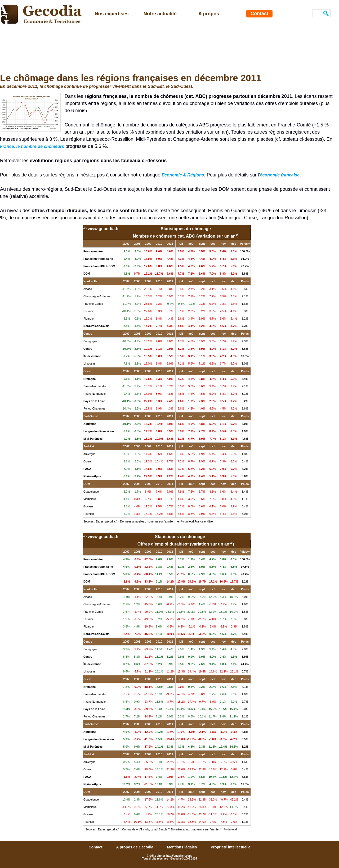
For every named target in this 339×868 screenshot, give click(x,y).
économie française (280, 175)
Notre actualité (160, 14)
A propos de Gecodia (135, 847)
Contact (259, 13)
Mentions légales (183, 847)
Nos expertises (112, 14)
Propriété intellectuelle (230, 847)
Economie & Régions (183, 175)
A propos (209, 14)
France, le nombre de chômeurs (32, 146)
